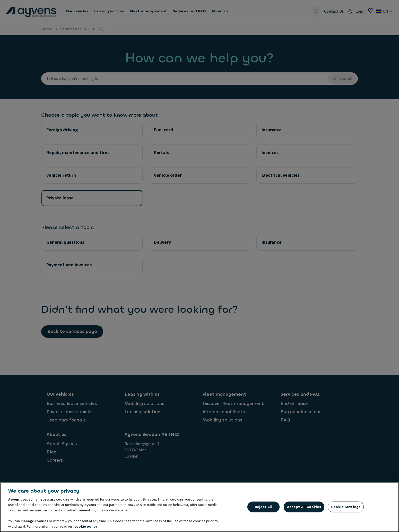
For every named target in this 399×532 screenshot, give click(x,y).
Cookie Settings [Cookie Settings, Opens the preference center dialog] (346, 508)
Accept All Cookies (304, 508)
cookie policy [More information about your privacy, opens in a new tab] (86, 528)
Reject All (263, 508)
